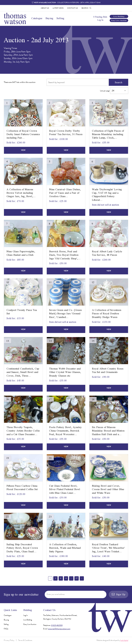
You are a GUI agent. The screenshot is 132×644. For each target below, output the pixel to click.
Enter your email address (56, 594)
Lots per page (114, 91)
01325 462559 (57, 625)
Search (119, 82)
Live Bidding (119, 16)
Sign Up (118, 594)
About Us (45, 8)
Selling (60, 18)
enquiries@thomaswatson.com (59, 629)
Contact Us (72, 8)
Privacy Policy (9, 640)
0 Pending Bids (100, 17)
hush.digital (124, 640)
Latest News (58, 8)
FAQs (6, 629)
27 (77, 578)
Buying (49, 18)
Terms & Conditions (25, 640)
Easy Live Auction (119, 20)
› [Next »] (82, 578)
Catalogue (37, 18)
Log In (100, 20)
